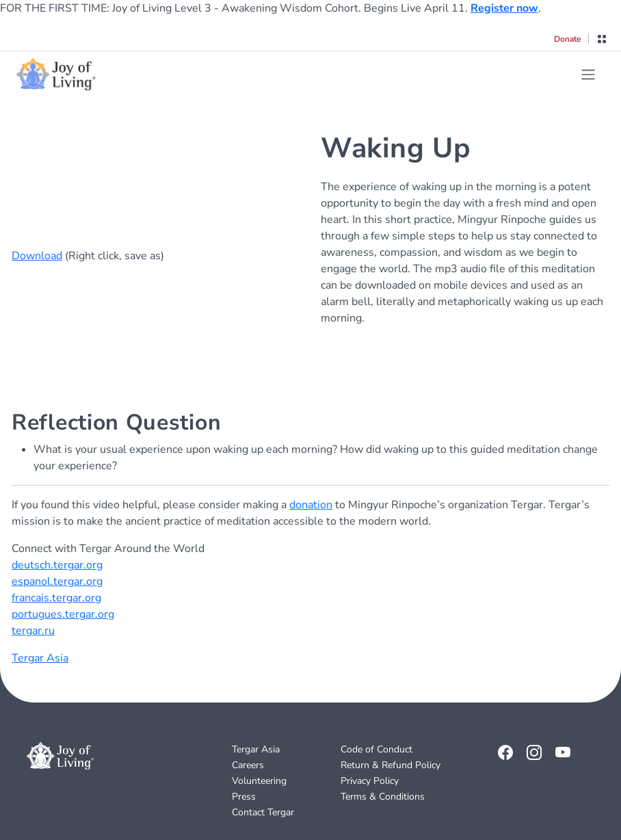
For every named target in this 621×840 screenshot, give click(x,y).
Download (37, 256)
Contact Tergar (263, 812)
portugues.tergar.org (63, 614)
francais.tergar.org (56, 598)
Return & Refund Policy (391, 765)
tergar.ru (33, 631)
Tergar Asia (40, 658)
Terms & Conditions (383, 797)
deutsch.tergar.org (57, 565)
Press (244, 797)
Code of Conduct (376, 749)
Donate (567, 39)
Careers (248, 765)
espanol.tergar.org (57, 581)
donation (311, 505)
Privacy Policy (370, 781)
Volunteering (259, 781)
